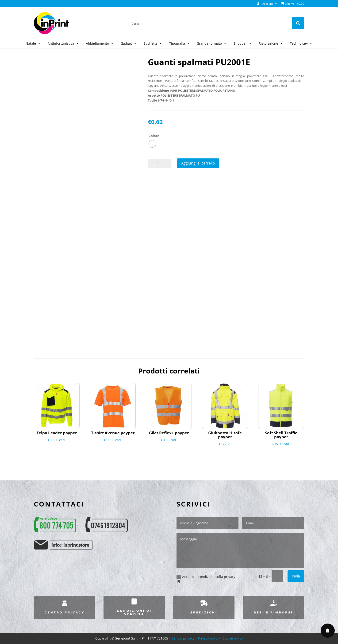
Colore (154, 136)
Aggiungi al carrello (198, 163)
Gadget (129, 43)
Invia (296, 576)
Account (265, 4)
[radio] (152, 144)
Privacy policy (208, 638)
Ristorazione (271, 43)
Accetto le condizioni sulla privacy (206, 579)
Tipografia (179, 43)
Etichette (153, 43)
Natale (33, 43)
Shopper (243, 43)
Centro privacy (183, 638)
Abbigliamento (100, 43)
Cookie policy (233, 638)
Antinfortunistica (63, 43)
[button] (38, 43)
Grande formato (212, 43)
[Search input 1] (211, 23)
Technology (301, 43)
